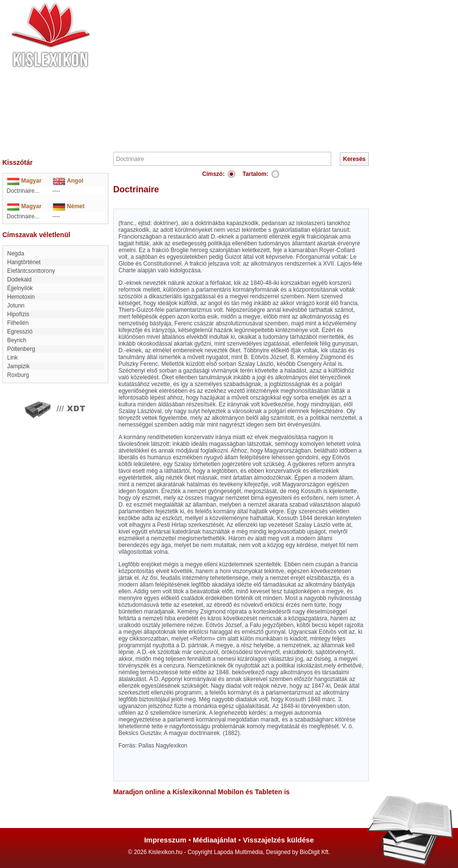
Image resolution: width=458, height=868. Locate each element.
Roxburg (18, 375)
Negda (16, 254)
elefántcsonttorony (31, 271)
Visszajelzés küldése (278, 840)
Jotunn (16, 306)
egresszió (20, 332)
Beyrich (17, 340)
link (13, 358)
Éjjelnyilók (20, 288)
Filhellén (18, 323)
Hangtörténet (24, 262)
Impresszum (165, 840)
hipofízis (18, 314)
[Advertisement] (258, 75)
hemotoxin (21, 297)
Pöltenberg (21, 349)
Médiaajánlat (215, 840)
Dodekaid (20, 280)
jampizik (19, 366)
